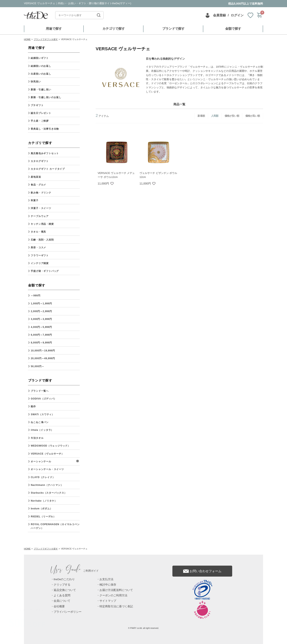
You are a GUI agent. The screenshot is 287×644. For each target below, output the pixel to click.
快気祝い (36, 82)
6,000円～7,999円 (41, 335)
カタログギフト (40, 161)
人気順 (215, 116)
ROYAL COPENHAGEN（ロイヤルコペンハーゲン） (55, 526)
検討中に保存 (108, 585)
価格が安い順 (232, 116)
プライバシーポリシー (68, 612)
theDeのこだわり (64, 579)
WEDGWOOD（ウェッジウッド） (50, 446)
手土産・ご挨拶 (40, 121)
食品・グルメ (38, 185)
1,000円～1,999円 (41, 304)
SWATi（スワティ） (42, 414)
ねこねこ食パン (40, 422)
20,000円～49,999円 (43, 358)
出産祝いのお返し (41, 74)
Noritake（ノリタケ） (44, 501)
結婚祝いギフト (40, 58)
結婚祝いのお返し (41, 66)
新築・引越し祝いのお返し (46, 97)
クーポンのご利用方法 (113, 595)
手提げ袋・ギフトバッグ (45, 271)
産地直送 (36, 177)
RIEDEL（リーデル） (43, 517)
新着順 (201, 116)
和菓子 (34, 200)
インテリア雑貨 (40, 263)
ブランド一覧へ (40, 391)
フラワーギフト (40, 255)
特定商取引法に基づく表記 (116, 606)
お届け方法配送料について (116, 590)
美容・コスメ (38, 248)
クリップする (62, 585)
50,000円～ (37, 366)
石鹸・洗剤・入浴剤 (42, 240)
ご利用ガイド (75, 571)
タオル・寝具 (38, 232)
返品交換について (65, 590)
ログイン (237, 15)
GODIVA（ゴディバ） (43, 399)
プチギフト (37, 105)
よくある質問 (62, 595)
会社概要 (59, 606)
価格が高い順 (253, 116)
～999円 (35, 296)
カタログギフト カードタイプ (48, 169)
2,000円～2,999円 (41, 311)
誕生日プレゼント (41, 113)
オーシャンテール (41, 462)
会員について (62, 601)
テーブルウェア (40, 216)
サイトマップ (108, 601)
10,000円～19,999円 (43, 351)
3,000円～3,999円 (41, 319)
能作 (33, 406)
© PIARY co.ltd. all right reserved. (144, 628)
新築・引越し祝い (41, 90)
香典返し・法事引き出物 (45, 129)
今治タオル (37, 438)
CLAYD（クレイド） (43, 477)
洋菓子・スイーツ (41, 208)
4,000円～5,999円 (41, 327)
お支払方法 (106, 579)
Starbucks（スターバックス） (49, 493)
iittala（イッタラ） (42, 430)
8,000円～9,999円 (41, 343)
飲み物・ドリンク (41, 193)
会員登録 (219, 15)
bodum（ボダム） (41, 509)
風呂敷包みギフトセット (45, 153)
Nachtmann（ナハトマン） (47, 485)
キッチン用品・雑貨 (42, 224)
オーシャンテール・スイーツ (47, 469)
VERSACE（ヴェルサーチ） (47, 454)
